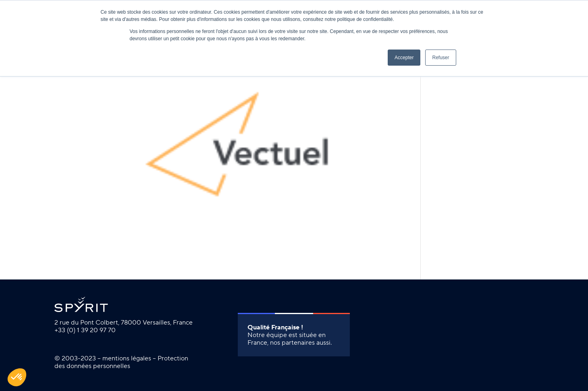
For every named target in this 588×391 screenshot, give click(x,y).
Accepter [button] (404, 58)
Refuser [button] (440, 58)
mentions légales (127, 358)
